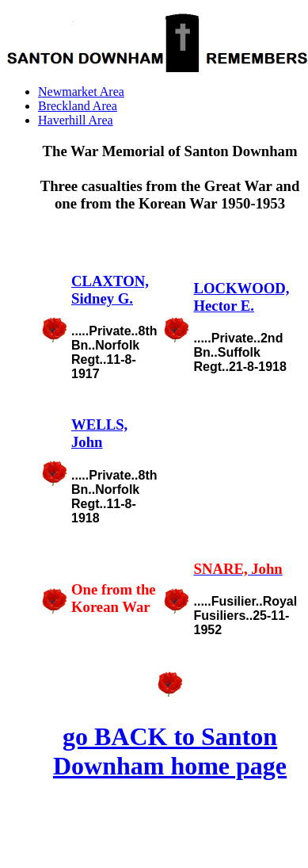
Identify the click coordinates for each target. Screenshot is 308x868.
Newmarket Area (81, 92)
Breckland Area (78, 106)
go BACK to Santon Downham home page (170, 751)
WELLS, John (99, 433)
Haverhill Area (76, 120)
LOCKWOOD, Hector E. (241, 297)
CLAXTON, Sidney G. (110, 290)
